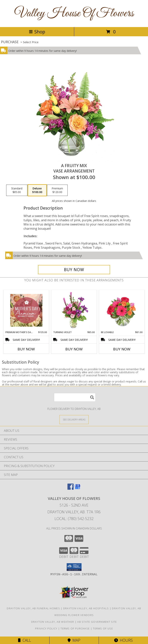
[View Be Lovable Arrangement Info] (122, 310)
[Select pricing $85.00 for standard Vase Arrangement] (17, 190)
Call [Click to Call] (25, 640)
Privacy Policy (46, 628)
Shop (37, 32)
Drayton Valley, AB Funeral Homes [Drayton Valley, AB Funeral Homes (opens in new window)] (33, 608)
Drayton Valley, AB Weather (53, 622)
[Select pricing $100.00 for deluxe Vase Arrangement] (37, 190)
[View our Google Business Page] (77, 488)
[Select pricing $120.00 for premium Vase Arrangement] (57, 190)
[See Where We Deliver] (74, 419)
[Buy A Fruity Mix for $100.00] (74, 270)
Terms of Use (103, 628)
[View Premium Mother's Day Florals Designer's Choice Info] (26, 310)
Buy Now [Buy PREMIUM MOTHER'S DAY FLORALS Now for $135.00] (26, 349)
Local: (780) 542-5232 (74, 519)
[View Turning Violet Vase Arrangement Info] (74, 310)
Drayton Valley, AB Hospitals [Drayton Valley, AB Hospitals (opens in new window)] (86, 608)
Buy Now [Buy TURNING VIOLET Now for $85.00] (74, 349)
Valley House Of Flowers (74, 14)
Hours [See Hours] (123, 640)
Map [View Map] (74, 640)
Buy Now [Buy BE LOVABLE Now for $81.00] (122, 349)
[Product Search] (75, 397)
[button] (74, 567)
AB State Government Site (97, 622)
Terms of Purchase (75, 628)
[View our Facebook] (71, 488)
